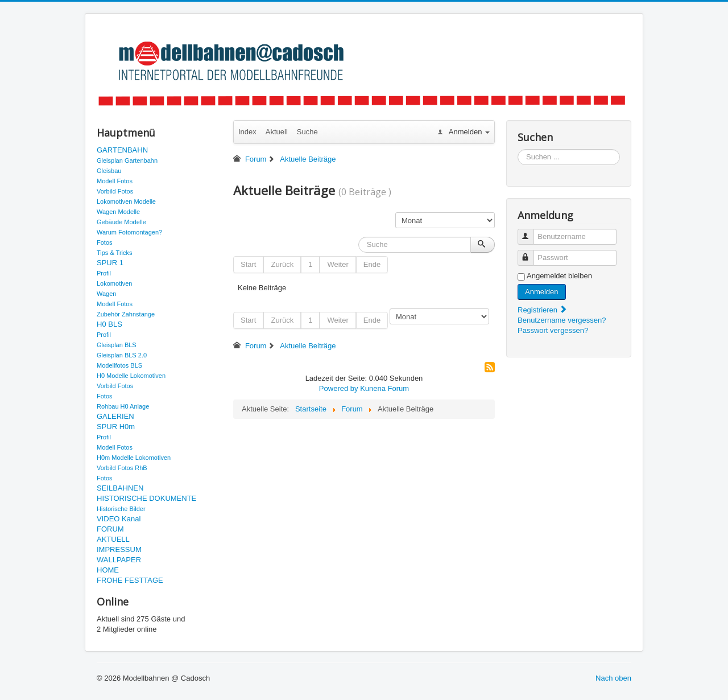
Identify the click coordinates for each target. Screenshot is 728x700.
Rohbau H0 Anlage (123, 406)
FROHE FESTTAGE (130, 580)
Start (248, 264)
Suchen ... (518, 149)
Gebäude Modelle (121, 222)
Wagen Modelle (118, 212)
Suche (307, 132)
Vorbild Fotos (115, 191)
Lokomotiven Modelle (126, 201)
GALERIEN (115, 416)
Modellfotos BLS (119, 365)
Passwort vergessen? (553, 330)
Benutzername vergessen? (562, 320)
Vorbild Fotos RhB (122, 468)
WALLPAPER (119, 560)
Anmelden (542, 292)
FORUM (110, 529)
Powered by (339, 388)
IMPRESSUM (119, 549)
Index (247, 132)
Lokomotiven (114, 283)
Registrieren (543, 310)
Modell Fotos (115, 181)
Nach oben (613, 678)
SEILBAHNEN (120, 488)
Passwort (531, 253)
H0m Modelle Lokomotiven (134, 458)
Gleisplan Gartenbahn (127, 160)
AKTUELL (113, 539)
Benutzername (531, 232)
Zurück (282, 264)
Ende (372, 264)
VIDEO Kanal (119, 519)
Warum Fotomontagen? (129, 232)
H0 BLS (109, 324)
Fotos (105, 242)
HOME (108, 570)
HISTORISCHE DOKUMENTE (146, 498)
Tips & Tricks (115, 253)
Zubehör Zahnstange (126, 314)
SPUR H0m (116, 427)
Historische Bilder (121, 509)
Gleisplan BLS (117, 345)
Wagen (106, 294)
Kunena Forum (384, 388)
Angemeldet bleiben (559, 276)
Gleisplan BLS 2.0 (122, 355)
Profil (104, 273)
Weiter (338, 264)
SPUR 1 (110, 263)
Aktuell (277, 132)
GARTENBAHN (122, 150)
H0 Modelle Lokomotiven (131, 376)
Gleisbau (109, 171)
